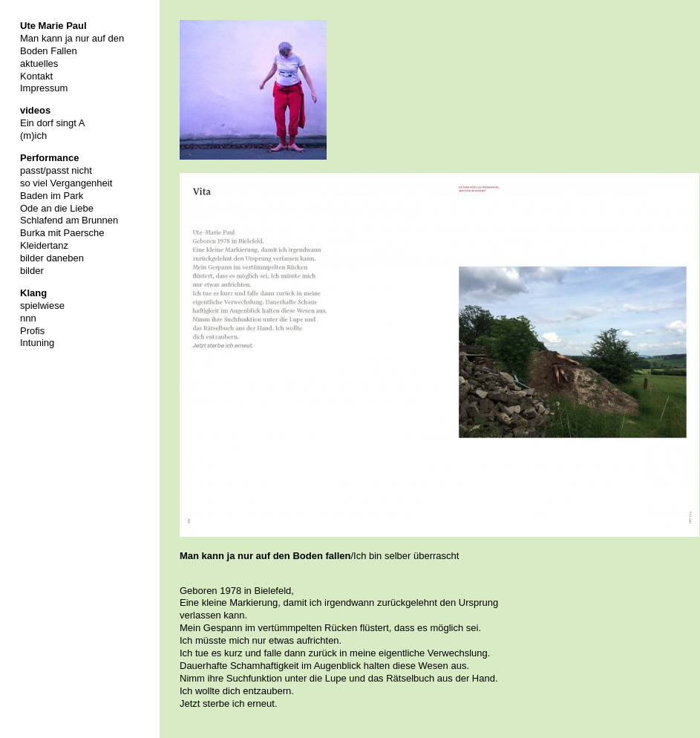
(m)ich (33, 135)
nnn (28, 318)
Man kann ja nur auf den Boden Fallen (72, 45)
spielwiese (42, 306)
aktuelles (39, 63)
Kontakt (36, 76)
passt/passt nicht (56, 170)
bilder (32, 271)
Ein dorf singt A (52, 123)
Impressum (44, 88)
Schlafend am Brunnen (69, 220)
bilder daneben (52, 258)
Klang (33, 293)
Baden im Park (52, 196)
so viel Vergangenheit (66, 183)
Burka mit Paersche (62, 233)
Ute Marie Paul (53, 26)
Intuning (37, 343)
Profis (32, 331)
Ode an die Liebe (57, 208)
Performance (49, 158)
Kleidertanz (44, 245)
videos (35, 110)
